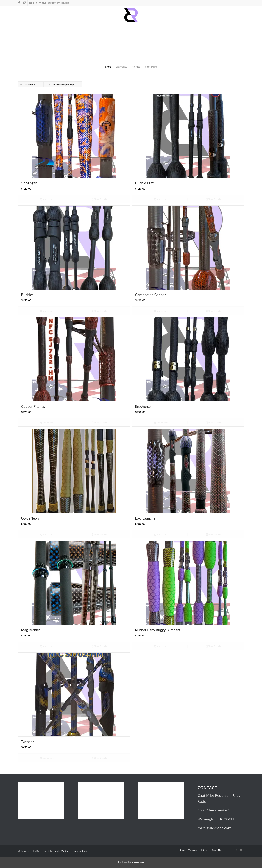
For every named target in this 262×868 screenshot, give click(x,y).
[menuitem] (108, 67)
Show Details (99, 199)
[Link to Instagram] (25, 3)
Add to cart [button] (46, 199)
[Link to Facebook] (19, 3)
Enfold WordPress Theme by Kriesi (71, 851)
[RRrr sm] (131, 34)
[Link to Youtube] (30, 3)
